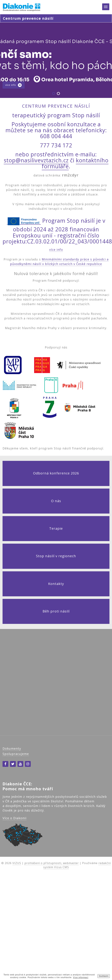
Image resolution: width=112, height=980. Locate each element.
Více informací (81, 977)
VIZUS (17, 863)
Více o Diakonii (15, 818)
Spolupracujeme (16, 754)
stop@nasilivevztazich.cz (36, 160)
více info (56, 250)
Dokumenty (12, 748)
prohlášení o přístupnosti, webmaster (52, 863)
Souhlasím (104, 976)
